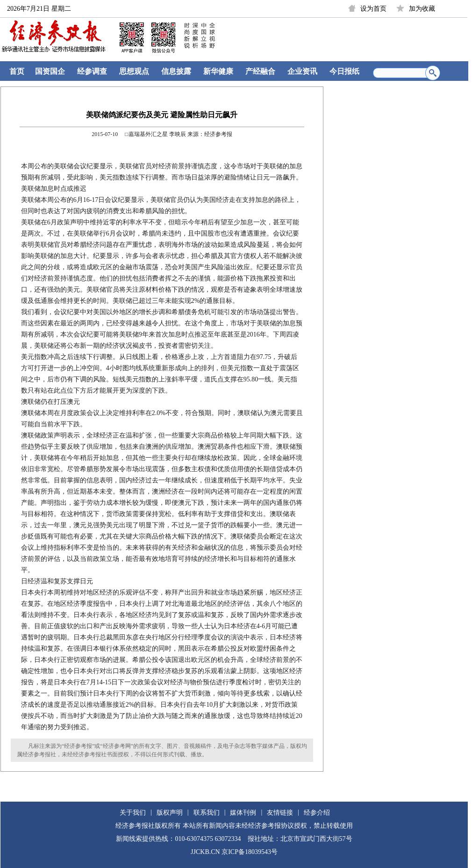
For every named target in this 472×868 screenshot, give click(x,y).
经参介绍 (317, 813)
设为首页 (373, 9)
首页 (17, 71)
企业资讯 (302, 71)
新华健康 (218, 71)
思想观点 (134, 71)
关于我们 (133, 813)
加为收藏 (422, 9)
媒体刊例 (243, 813)
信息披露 (176, 71)
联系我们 (207, 813)
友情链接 (280, 813)
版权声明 (170, 813)
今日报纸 (344, 71)
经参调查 (92, 71)
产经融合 (260, 71)
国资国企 (50, 71)
